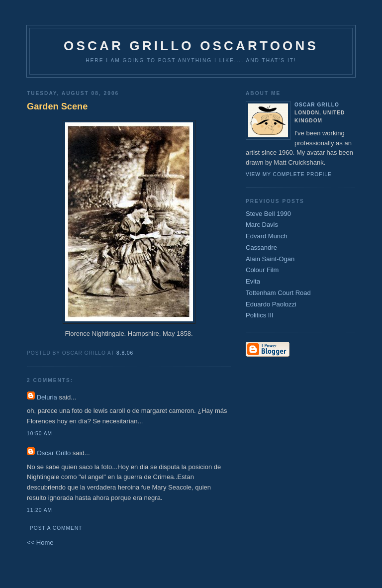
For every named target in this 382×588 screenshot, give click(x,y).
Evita (253, 281)
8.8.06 (125, 353)
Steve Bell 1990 (268, 214)
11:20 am (40, 510)
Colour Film (262, 270)
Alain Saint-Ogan (270, 259)
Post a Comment (56, 528)
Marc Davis (262, 225)
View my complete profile (289, 174)
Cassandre (261, 247)
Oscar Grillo (54, 453)
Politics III (260, 315)
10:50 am (40, 434)
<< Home (40, 542)
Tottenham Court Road (278, 293)
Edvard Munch (267, 236)
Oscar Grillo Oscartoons (191, 46)
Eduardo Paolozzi (271, 304)
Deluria (47, 397)
